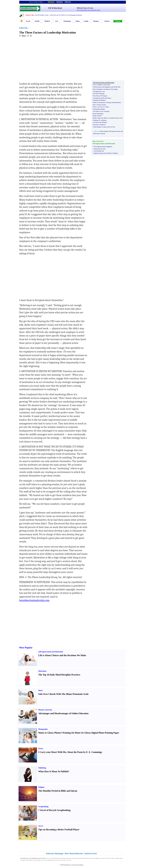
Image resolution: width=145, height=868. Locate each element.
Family (86, 21)
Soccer (41, 826)
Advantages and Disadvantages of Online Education (63, 713)
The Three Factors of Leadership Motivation (48, 32)
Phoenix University (45, 710)
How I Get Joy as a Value (101, 107)
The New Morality (99, 94)
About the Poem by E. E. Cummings (85, 752)
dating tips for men (100, 149)
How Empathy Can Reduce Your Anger (105, 89)
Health (37, 21)
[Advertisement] (42, 59)
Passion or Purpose (99, 125)
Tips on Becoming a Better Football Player (59, 830)
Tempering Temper (99, 109)
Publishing (42, 768)
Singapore (51, 2)
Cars (57, 21)
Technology (67, 21)
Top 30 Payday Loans (42, 15)
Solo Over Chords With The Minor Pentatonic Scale (64, 694)
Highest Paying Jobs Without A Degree (106, 153)
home (27, 860)
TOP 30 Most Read (55, 8)
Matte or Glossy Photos (50, 733)
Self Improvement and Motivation (51, 652)
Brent (24, 36)
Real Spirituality (98, 114)
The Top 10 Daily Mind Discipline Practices (59, 675)
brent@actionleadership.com (34, 600)
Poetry (41, 748)
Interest (107, 21)
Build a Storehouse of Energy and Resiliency (107, 102)
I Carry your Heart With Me (52, 752)
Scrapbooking (43, 807)
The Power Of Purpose (100, 96)
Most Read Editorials (74, 854)
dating (38, 860)
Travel (28, 21)
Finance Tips (30, 15)
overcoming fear (99, 151)
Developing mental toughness (103, 146)
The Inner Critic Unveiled (101, 111)
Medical (47, 21)
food (63, 860)
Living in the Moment (100, 122)
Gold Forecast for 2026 (57, 15)
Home (78, 21)
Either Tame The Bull (100, 118)
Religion (41, 787)
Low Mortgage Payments (74, 15)
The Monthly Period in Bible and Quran (58, 791)
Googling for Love (99, 91)
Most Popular (26, 648)
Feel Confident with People (102, 85)
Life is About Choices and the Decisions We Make (62, 655)
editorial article (119, 858)
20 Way (118, 87)
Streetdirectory (67, 865)
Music (41, 690)
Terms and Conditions (78, 865)
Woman (118, 21)
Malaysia (68, 2)
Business (96, 21)
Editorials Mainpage (55, 854)
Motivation (42, 671)
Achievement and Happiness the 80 (104, 87)
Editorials (23, 28)
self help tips (62, 858)
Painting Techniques (99, 100)
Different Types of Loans (85, 8)
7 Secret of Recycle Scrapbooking (54, 810)
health (23, 860)
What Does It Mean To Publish (53, 771)
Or (108, 118)
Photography (43, 729)
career (34, 860)
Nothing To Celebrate (100, 120)
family (31, 860)
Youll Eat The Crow (116, 118)
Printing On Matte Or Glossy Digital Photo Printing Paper (91, 733)
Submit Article (91, 854)
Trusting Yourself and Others (102, 98)
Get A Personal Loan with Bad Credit (88, 10)
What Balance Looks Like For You (104, 127)
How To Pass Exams (100, 105)
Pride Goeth (97, 116)
